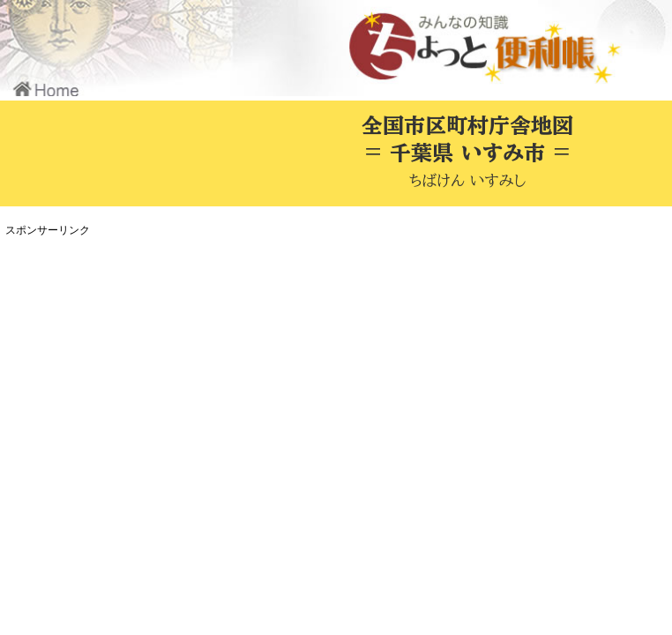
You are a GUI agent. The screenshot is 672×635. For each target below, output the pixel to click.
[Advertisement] (331, 365)
